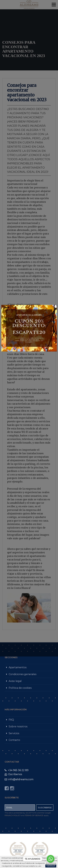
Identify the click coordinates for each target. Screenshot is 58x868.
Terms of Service (34, 815)
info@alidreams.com (19, 779)
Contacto (14, 740)
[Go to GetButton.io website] (51, 865)
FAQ (11, 720)
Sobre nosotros (18, 726)
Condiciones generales (23, 674)
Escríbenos (13, 774)
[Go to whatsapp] (51, 859)
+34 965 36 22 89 (17, 770)
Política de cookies (20, 688)
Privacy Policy (13, 815)
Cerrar (51, 866)
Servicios (14, 733)
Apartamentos (18, 667)
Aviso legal (15, 681)
